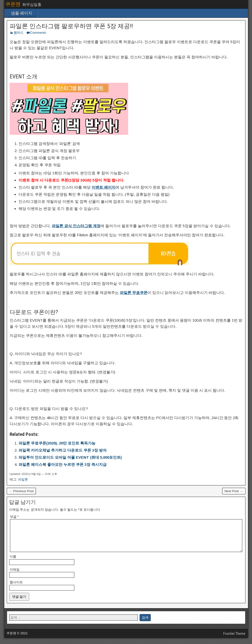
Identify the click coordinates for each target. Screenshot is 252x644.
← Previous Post (21, 491)
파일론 (23, 479)
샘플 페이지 (22, 13)
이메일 (15, 576)
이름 (13, 563)
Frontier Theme (234, 640)
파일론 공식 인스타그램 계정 (76, 226)
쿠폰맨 (13, 4)
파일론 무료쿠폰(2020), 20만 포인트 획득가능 (57, 443)
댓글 (14, 517)
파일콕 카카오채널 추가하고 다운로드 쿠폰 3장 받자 (63, 450)
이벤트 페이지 (104, 187)
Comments (38, 33)
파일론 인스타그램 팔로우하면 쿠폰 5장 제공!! (71, 26)
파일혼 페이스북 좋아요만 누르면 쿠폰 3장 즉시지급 (63, 464)
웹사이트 (16, 588)
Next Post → (234, 491)
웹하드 (19, 33)
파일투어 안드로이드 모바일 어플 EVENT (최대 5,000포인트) (70, 457)
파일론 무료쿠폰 (134, 293)
